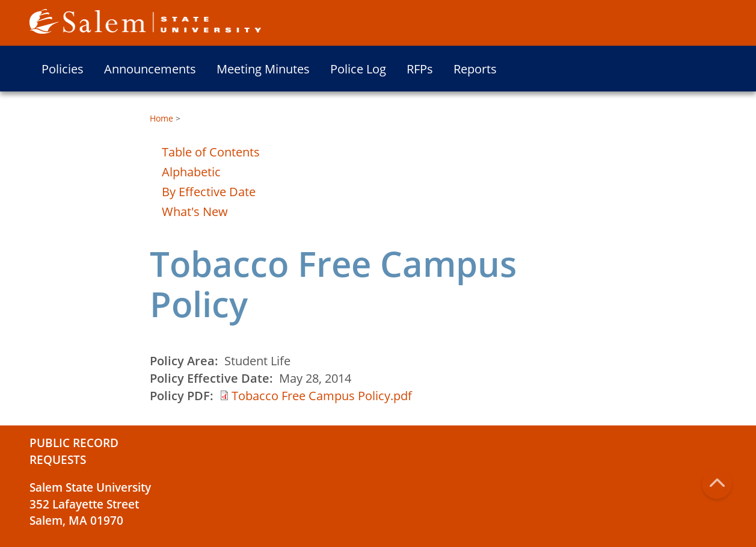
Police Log (358, 69)
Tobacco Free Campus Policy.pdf (322, 396)
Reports (475, 69)
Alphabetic (191, 172)
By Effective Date (209, 192)
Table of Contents (211, 152)
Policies (63, 69)
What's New (195, 212)
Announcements (150, 69)
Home (161, 118)
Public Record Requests (74, 451)
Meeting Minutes (263, 69)
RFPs (420, 69)
